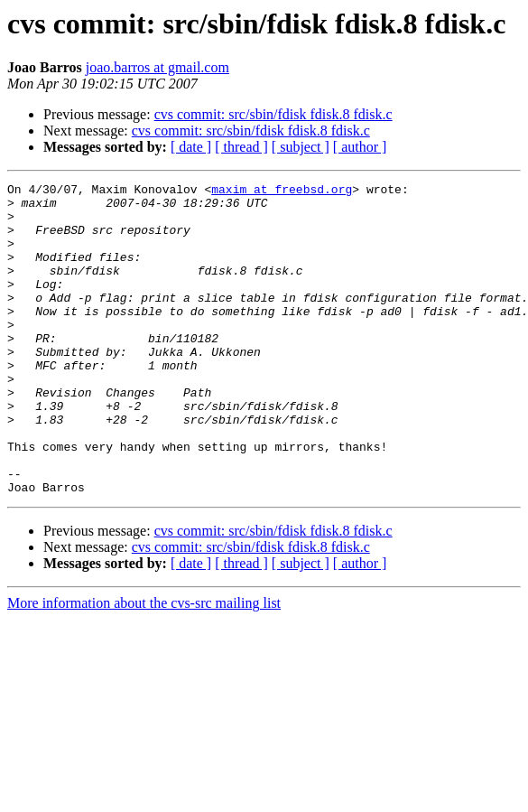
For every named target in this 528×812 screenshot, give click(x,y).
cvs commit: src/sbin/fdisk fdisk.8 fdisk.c (273, 114)
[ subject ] (301, 147)
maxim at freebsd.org (282, 191)
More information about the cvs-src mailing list (144, 665)
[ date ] (191, 147)
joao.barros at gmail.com (157, 67)
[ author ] (360, 147)
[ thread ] (241, 147)
